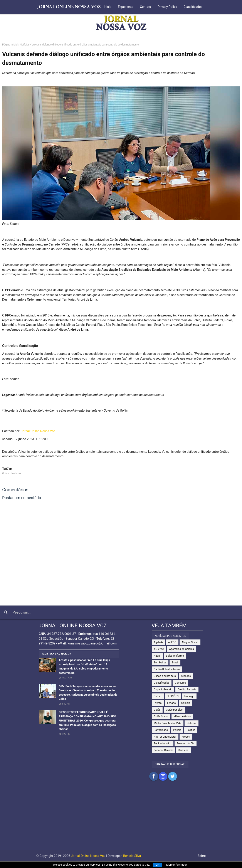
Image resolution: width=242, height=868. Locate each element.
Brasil (175, 663)
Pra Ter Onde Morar (165, 737)
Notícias (25, 45)
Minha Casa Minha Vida (168, 723)
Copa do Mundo (163, 690)
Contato (145, 7)
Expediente (126, 7)
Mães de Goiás (182, 717)
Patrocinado (161, 730)
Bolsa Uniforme (175, 656)
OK (157, 865)
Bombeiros (160, 663)
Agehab (158, 642)
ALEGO (172, 642)
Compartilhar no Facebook (154, 776)
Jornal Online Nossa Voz (38, 431)
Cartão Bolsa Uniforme (167, 669)
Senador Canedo (163, 750)
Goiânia (186, 703)
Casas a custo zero (165, 676)
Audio (157, 656)
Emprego (189, 696)
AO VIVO (159, 649)
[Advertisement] (121, 820)
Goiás (6, 473)
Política (191, 730)
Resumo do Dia (186, 744)
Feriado (171, 703)
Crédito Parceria (187, 690)
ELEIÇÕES (173, 696)
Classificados (193, 7)
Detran (158, 696)
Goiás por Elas (174, 710)
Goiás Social (161, 717)
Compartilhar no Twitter (173, 776)
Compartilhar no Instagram (163, 776)
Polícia (177, 730)
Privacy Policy (167, 7)
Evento (158, 703)
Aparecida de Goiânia (181, 649)
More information (177, 865)
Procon (186, 737)
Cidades (186, 676)
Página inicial (10, 45)
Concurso (180, 683)
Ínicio (108, 7)
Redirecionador (163, 744)
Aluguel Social (190, 642)
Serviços (183, 750)
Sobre (202, 856)
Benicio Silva (132, 856)
